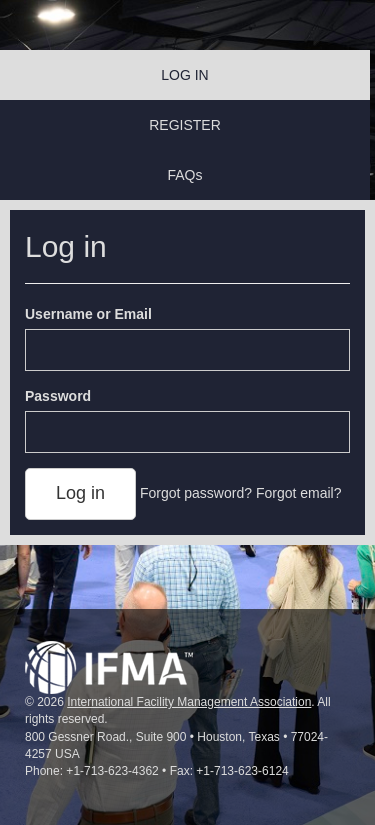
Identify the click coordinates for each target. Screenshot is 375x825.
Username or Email (88, 314)
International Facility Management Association (189, 702)
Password (58, 396)
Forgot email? (299, 493)
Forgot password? (196, 493)
